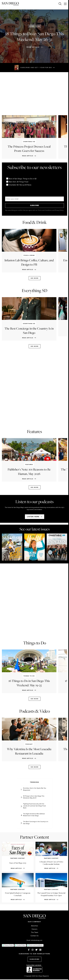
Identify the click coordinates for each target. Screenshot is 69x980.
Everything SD (34, 291)
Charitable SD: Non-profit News (19, 185)
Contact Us (35, 936)
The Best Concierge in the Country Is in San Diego (36, 823)
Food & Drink (34, 222)
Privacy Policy (9, 945)
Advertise (34, 926)
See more (35, 278)
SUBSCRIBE (34, 205)
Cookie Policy (21, 945)
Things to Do (34, 26)
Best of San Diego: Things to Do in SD (21, 179)
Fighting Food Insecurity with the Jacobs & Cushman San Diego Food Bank (34, 806)
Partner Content (34, 837)
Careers (34, 929)
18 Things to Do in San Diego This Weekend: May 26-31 (34, 797)
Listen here (33, 517)
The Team (35, 932)
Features (34, 431)
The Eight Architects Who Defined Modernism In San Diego (34, 815)
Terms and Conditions (36, 945)
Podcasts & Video (35, 711)
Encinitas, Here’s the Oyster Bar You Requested (35, 789)
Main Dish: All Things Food (17, 182)
